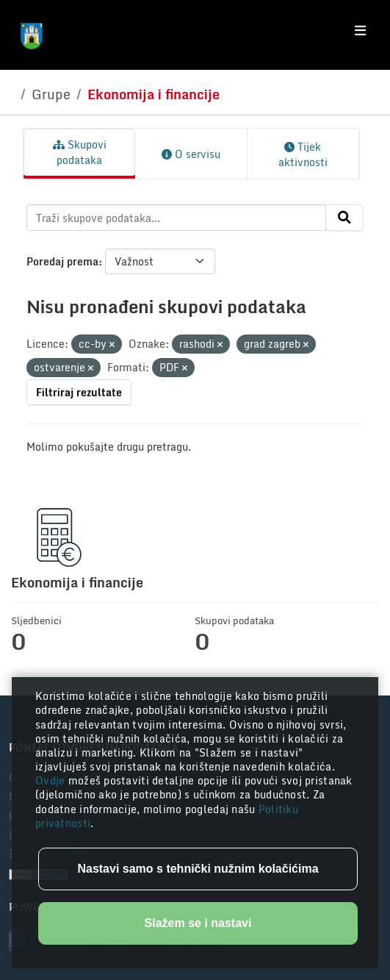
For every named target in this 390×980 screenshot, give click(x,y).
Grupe (51, 94)
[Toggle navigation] (360, 31)
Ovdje (52, 780)
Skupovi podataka (80, 152)
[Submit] (344, 218)
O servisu (191, 154)
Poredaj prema (62, 261)
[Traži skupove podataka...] (176, 218)
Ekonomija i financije (154, 94)
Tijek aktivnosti (303, 154)
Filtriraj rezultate (79, 392)
